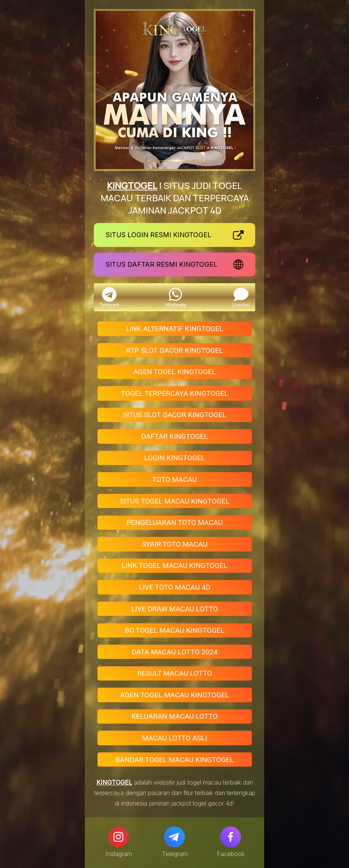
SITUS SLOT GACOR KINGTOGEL (175, 415)
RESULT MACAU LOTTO (174, 673)
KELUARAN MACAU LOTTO (174, 716)
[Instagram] (118, 837)
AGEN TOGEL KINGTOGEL (175, 372)
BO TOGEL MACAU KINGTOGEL (175, 630)
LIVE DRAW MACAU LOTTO (174, 609)
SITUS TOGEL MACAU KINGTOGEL (174, 501)
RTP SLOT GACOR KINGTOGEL (174, 350)
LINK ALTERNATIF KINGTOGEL (174, 329)
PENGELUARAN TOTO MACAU (174, 522)
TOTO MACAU (174, 479)
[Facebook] (231, 837)
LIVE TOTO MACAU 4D (175, 587)
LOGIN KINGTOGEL (174, 458)
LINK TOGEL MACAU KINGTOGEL (175, 566)
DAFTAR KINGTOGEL (174, 436)
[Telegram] (174, 837)
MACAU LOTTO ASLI (174, 738)
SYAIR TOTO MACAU (174, 544)
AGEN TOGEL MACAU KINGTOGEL (174, 695)
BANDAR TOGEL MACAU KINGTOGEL (175, 760)
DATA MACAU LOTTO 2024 (174, 652)
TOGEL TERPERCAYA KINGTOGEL (175, 393)
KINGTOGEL (132, 185)
